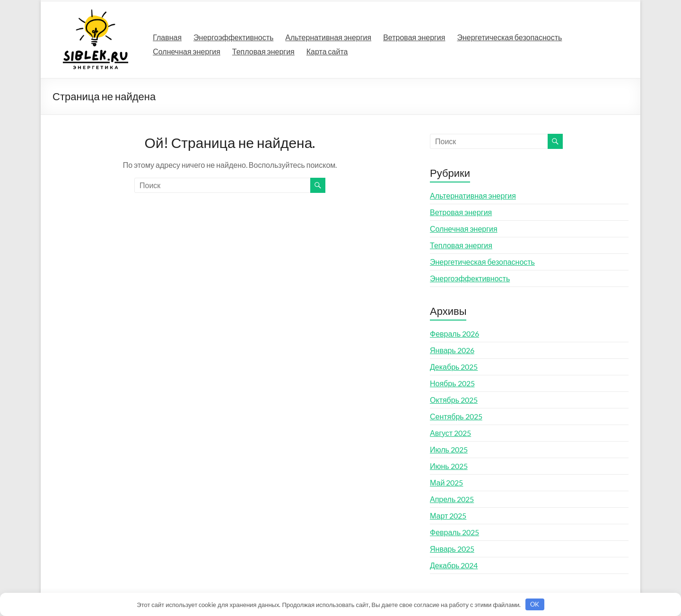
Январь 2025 (452, 549)
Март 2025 (448, 516)
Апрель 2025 (452, 499)
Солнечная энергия (187, 51)
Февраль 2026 (454, 334)
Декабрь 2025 (454, 367)
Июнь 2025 (449, 466)
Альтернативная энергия (328, 37)
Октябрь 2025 (454, 400)
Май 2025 (446, 482)
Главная (167, 37)
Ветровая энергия (414, 37)
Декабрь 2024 (454, 565)
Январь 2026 (452, 350)
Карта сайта (327, 51)
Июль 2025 (449, 449)
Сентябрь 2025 (456, 416)
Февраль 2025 (454, 532)
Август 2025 (450, 433)
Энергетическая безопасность (509, 37)
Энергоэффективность (233, 37)
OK (535, 604)
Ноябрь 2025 (452, 383)
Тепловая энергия (263, 51)
